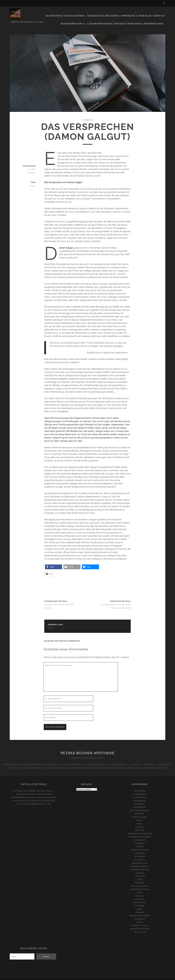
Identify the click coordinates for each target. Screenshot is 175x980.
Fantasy (140, 822)
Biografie (140, 799)
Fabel (140, 819)
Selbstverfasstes (104, 15)
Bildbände (140, 795)
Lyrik (140, 874)
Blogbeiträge (33, 12)
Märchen (140, 878)
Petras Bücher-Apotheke (87, 744)
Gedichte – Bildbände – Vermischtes (22, 759)
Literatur (87, 112)
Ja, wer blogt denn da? (124, 12)
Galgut (33, 177)
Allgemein (140, 786)
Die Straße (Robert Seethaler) (34, 799)
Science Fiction (140, 920)
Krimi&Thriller (140, 858)
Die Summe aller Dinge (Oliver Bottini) (34, 795)
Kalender (140, 848)
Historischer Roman (140, 832)
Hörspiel (140, 838)
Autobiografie (140, 789)
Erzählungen (140, 812)
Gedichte (140, 825)
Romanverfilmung (140, 910)
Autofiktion (140, 792)
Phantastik (140, 897)
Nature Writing (140, 881)
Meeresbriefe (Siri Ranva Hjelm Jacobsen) (34, 792)
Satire (140, 917)
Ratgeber (140, 901)
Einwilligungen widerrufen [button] (87, 763)
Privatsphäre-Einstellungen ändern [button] (103, 759)
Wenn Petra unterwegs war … (148, 15)
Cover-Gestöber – (54, 12)
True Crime (140, 927)
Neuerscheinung (140, 884)
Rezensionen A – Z (144, 756)
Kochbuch (140, 855)
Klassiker (140, 851)
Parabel (140, 894)
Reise (140, 904)
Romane (32, 164)
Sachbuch (140, 914)
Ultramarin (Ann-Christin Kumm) (34, 789)
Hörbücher (140, 835)
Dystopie (140, 809)
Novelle (140, 891)
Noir (140, 888)
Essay (140, 815)
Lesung (140, 868)
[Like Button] (47, 565)
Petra (51, 619)
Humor (140, 841)
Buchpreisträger (140, 805)
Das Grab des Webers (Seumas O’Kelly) (34, 786)
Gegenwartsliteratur (140, 828)
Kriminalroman (140, 861)
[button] (54, 558)
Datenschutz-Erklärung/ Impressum (87, 12)
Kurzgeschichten (140, 865)
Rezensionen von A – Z (152, 12)
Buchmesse (140, 802)
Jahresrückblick (140, 845)
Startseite (123, 15)
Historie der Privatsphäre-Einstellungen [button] (150, 759)
